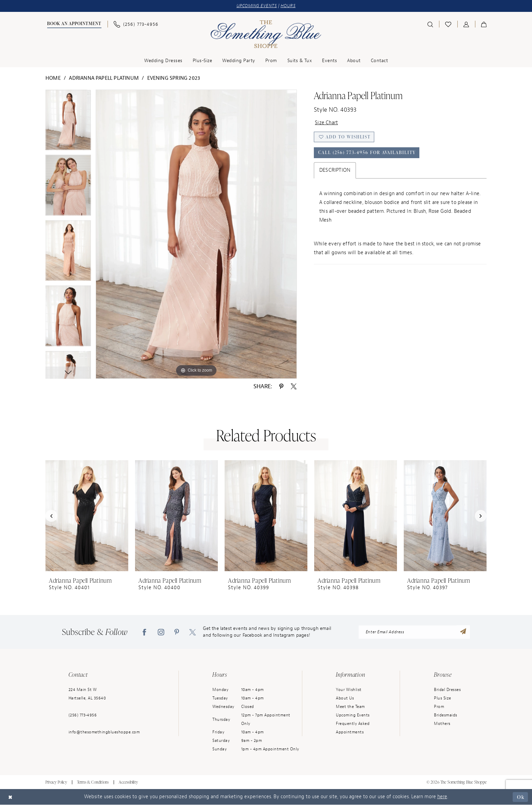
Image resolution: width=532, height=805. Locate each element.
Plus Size (443, 698)
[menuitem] (73, 24)
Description (335, 171)
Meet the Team (350, 707)
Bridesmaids (446, 715)
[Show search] (430, 24)
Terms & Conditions (93, 782)
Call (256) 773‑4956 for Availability (368, 153)
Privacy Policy (56, 782)
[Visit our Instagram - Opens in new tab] (161, 632)
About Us (345, 698)
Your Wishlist (349, 690)
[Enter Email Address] (414, 632)
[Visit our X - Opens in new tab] (193, 632)
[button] (466, 24)
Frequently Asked (353, 724)
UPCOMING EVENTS (257, 6)
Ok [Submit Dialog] (521, 797)
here (442, 797)
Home (53, 78)
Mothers (442, 724)
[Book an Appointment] (73, 24)
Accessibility (128, 782)
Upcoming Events (353, 715)
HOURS (288, 6)
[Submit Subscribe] (463, 632)
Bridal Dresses (447, 690)
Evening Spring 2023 (174, 78)
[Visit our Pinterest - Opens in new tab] (177, 632)
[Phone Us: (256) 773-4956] (136, 24)
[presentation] (87, 516)
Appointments (350, 732)
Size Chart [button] (326, 123)
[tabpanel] (68, 122)
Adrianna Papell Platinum (104, 78)
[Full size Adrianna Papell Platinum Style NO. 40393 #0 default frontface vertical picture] (196, 234)
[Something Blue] (266, 34)
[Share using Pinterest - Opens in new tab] (281, 386)
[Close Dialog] (11, 797)
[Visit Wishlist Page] (448, 24)
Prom (439, 707)
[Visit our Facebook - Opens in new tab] (144, 632)
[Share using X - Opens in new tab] (294, 386)
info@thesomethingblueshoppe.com (104, 732)
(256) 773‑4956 (83, 715)
